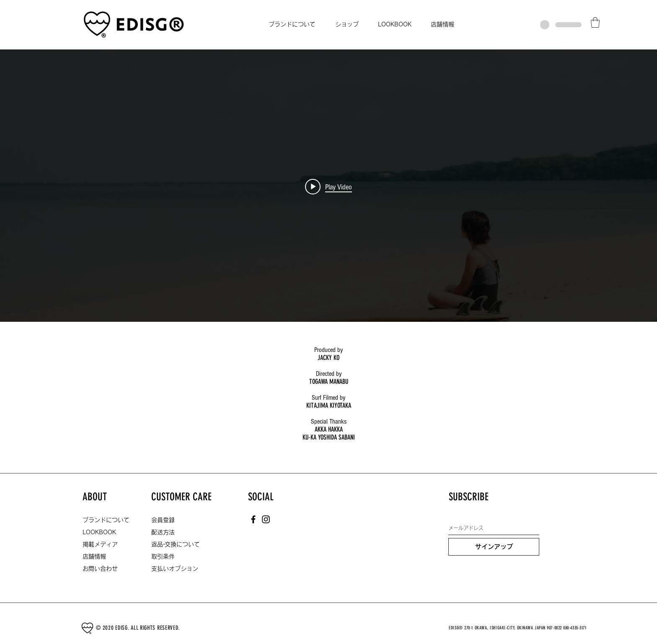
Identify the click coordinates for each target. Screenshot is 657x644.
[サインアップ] (494, 547)
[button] (595, 22)
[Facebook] (253, 519)
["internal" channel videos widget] (328, 187)
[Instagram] (266, 519)
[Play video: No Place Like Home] (328, 187)
